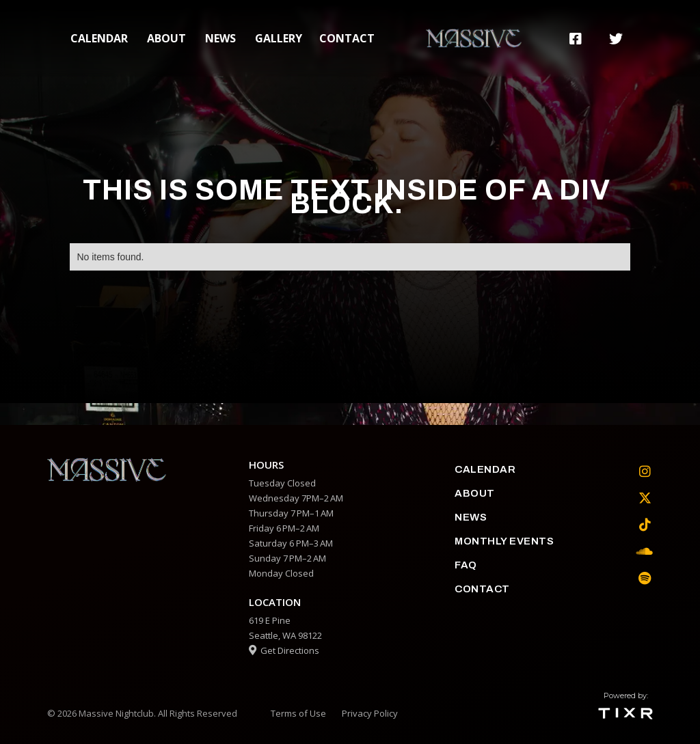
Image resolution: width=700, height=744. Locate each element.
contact (347, 38)
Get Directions (284, 650)
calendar (99, 38)
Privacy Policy (370, 713)
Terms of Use (298, 713)
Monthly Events (504, 541)
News (220, 38)
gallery (279, 38)
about (166, 38)
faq (466, 565)
